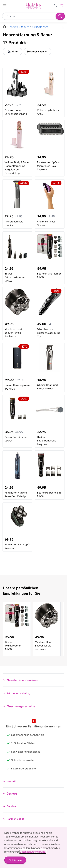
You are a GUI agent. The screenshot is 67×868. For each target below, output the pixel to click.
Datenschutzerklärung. (33, 852)
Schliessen (15, 860)
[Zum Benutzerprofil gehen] (55, 5)
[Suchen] (60, 16)
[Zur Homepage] (4, 27)
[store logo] (34, 6)
